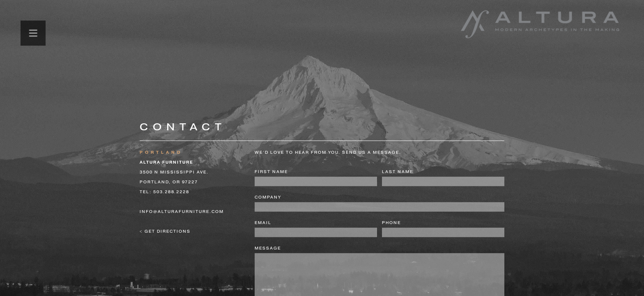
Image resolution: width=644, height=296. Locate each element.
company (268, 197)
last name (398, 172)
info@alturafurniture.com (182, 212)
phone (391, 223)
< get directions (165, 231)
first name (271, 172)
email (263, 223)
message (268, 248)
